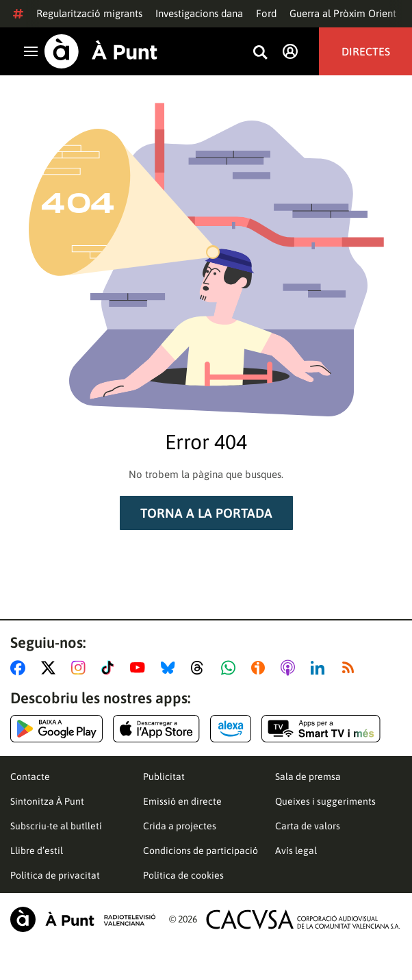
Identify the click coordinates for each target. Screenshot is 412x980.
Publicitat (164, 777)
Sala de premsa (308, 777)
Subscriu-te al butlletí (56, 826)
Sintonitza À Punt (47, 801)
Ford (266, 13)
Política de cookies (183, 875)
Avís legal (296, 851)
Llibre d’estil (37, 851)
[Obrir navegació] (31, 51)
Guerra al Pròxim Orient (343, 13)
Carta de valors (308, 826)
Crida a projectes (180, 826)
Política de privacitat (55, 875)
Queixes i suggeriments (325, 801)
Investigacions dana (199, 13)
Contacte (30, 777)
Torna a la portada (206, 513)
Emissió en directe (182, 801)
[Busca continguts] (260, 53)
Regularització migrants (89, 13)
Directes (366, 51)
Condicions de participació (201, 851)
